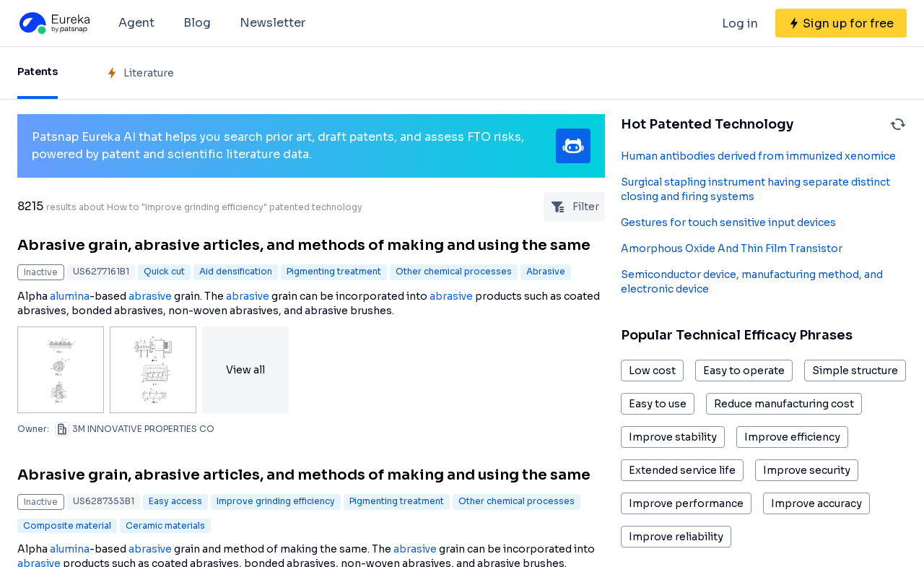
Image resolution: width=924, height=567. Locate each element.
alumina (70, 296)
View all (245, 370)
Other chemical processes (454, 271)
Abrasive (546, 271)
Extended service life (682, 470)
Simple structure (855, 371)
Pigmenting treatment (334, 271)
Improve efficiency (792, 437)
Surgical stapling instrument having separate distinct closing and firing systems (755, 189)
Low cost (652, 371)
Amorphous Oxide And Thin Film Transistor (732, 248)
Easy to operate (744, 371)
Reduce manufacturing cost (784, 404)
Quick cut (164, 271)
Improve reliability (676, 537)
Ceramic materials (165, 525)
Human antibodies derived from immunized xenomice (758, 156)
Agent (136, 23)
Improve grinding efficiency (276, 501)
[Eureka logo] (53, 23)
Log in (740, 23)
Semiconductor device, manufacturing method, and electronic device (752, 282)
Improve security (807, 470)
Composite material (67, 525)
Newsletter (273, 23)
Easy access (175, 501)
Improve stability (673, 437)
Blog (197, 23)
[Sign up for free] (841, 23)
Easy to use (658, 404)
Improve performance (686, 503)
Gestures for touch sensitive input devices (728, 222)
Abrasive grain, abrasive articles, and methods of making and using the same (304, 245)
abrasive (150, 296)
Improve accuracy (816, 503)
